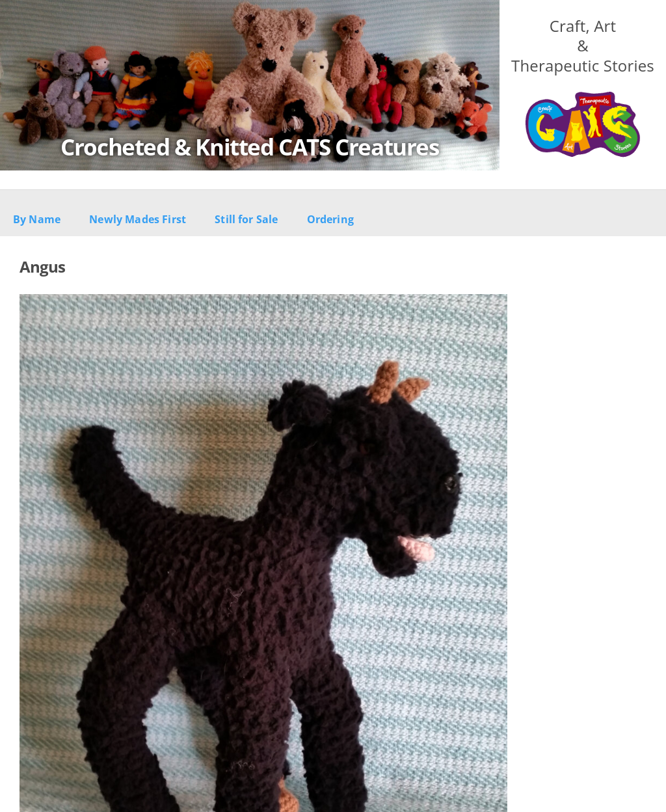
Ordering (330, 219)
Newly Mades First (138, 219)
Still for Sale (246, 219)
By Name (37, 219)
